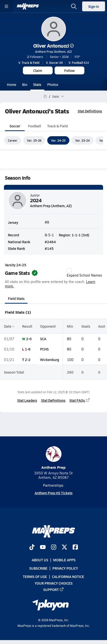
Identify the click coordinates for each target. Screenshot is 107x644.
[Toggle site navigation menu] (6, 6)
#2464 (50, 242)
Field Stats (16, 298)
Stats (37, 84)
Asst (102, 326)
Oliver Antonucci (53, 46)
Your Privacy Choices (54, 583)
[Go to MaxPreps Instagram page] (54, 548)
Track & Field (57, 126)
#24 (79, 63)
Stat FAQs (80, 400)
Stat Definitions (90, 111)
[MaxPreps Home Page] (45, 96)
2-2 (28, 360)
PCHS (44, 349)
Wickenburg (50, 360)
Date (9, 326)
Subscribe (38, 568)
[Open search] (74, 6)
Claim (38, 70)
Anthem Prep (53, 458)
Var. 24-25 (58, 140)
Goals (86, 326)
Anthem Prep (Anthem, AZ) (53, 52)
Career (13, 140)
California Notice (68, 577)
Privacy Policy (65, 568)
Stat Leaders (27, 400)
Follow (69, 70)
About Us (40, 560)
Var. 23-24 (82, 140)
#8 (54, 63)
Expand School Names (84, 273)
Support (54, 590)
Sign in (94, 6)
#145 (49, 248)
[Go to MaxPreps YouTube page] (43, 548)
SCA (43, 339)
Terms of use (35, 577)
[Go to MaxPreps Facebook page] (75, 548)
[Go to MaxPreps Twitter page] (64, 548)
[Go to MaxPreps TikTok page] (32, 548)
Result (27, 326)
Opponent (48, 326)
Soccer (15, 126)
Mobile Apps (64, 560)
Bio (25, 84)
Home (12, 84)
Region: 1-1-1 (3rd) (74, 235)
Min (70, 326)
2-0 (29, 339)
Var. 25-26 (34, 140)
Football (35, 126)
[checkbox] (69, 271)
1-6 (28, 349)
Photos (53, 84)
